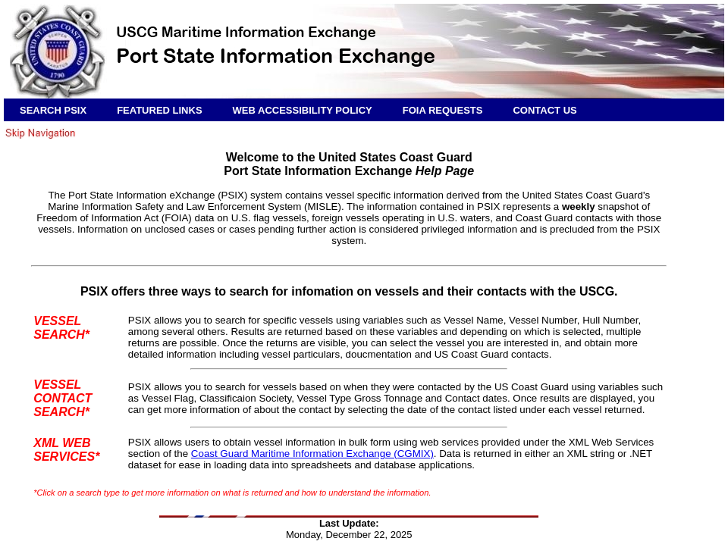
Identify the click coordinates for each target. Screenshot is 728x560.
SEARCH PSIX (53, 110)
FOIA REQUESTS (443, 110)
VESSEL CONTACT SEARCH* (63, 398)
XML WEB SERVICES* (66, 450)
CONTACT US (544, 110)
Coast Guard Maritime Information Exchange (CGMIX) (312, 454)
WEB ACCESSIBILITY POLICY (303, 110)
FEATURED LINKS (159, 110)
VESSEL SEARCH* (61, 328)
